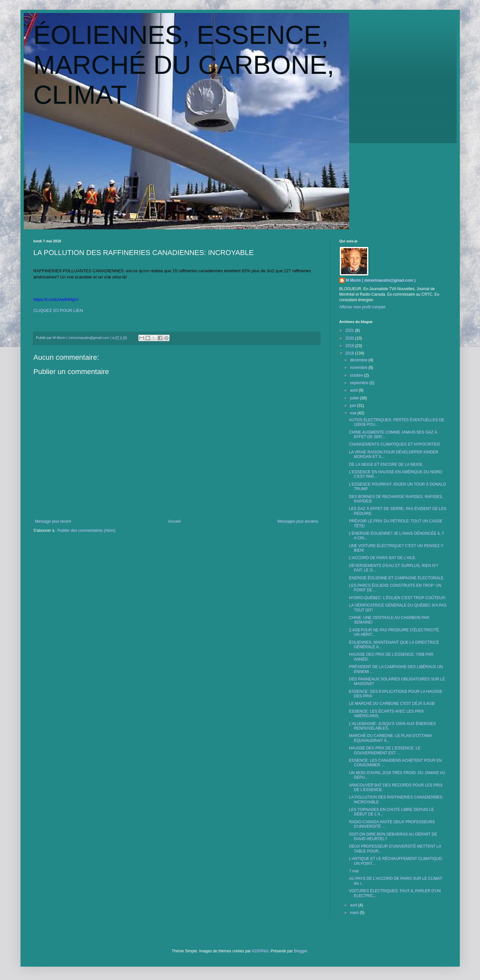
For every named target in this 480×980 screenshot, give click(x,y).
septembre (360, 383)
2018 (350, 353)
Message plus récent (53, 521)
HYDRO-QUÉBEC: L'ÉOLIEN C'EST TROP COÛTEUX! (397, 598)
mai (354, 413)
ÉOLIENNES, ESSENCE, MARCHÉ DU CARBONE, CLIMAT (184, 65)
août (354, 390)
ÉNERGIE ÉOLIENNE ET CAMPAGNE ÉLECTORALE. (397, 578)
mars (355, 913)
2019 (350, 346)
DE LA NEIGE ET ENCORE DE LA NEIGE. (386, 464)
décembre (359, 360)
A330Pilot (260, 951)
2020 (350, 338)
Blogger (301, 951)
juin (353, 406)
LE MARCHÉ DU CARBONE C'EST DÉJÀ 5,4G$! (392, 704)
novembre (359, 368)
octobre (357, 375)
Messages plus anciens (298, 521)
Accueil (174, 521)
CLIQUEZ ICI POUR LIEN (58, 310)
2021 (350, 330)
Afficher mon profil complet (363, 307)
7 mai (354, 871)
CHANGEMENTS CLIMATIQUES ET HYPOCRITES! (394, 444)
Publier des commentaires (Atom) (87, 530)
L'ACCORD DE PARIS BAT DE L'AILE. (383, 558)
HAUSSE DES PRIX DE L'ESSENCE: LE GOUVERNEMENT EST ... (385, 750)
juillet (355, 398)
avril (354, 905)
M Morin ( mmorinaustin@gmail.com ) (381, 280)
